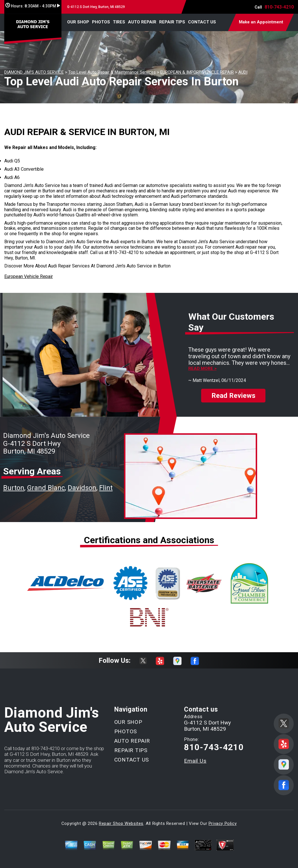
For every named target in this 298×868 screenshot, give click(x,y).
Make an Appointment (261, 22)
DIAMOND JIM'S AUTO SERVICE (34, 72)
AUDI (243, 72)
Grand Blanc (46, 488)
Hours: (33, 6)
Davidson (82, 488)
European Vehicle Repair (29, 276)
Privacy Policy (223, 823)
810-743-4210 (279, 7)
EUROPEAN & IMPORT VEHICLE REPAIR (197, 72)
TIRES (119, 22)
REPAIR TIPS (172, 22)
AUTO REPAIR (142, 22)
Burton (14, 488)
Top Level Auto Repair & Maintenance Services (112, 72)
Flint (106, 488)
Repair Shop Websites (121, 823)
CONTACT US (202, 22)
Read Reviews (233, 396)
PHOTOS (101, 22)
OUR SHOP (78, 22)
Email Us (195, 761)
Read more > (202, 369)
